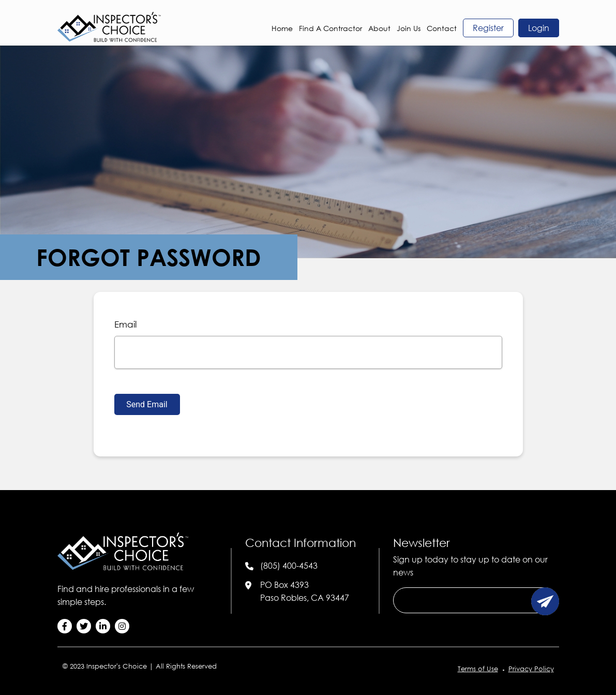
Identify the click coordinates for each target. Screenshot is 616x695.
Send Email (147, 404)
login (539, 28)
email (125, 324)
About (379, 28)
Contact (442, 28)
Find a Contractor (330, 28)
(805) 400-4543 (289, 566)
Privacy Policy (531, 669)
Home (282, 28)
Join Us (409, 28)
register (488, 28)
